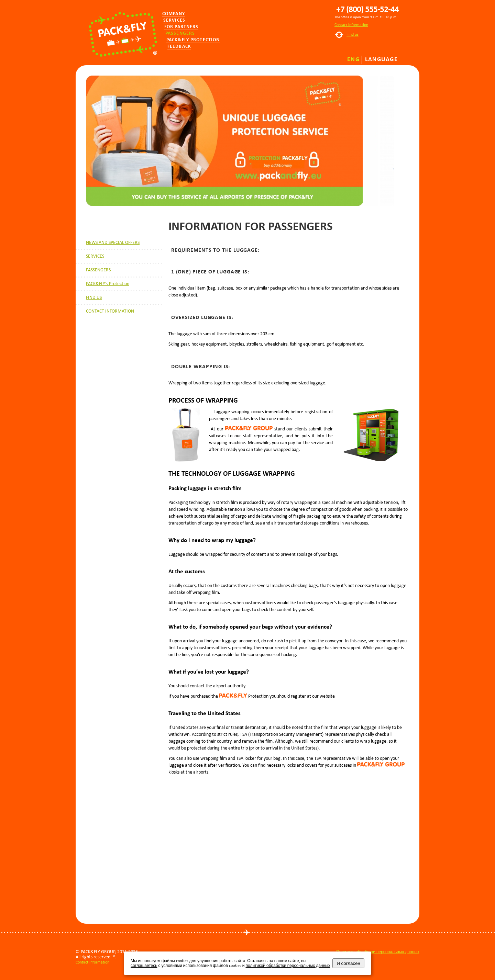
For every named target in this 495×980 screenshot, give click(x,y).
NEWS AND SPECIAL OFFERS (113, 242)
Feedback (179, 47)
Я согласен (348, 963)
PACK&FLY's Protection (108, 284)
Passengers (180, 33)
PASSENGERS (98, 270)
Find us (353, 34)
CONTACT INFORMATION (110, 311)
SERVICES (95, 256)
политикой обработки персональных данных (288, 966)
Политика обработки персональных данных (378, 952)
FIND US (94, 297)
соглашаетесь (144, 966)
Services (174, 20)
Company (174, 14)
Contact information (351, 25)
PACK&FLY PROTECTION (193, 40)
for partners (181, 27)
